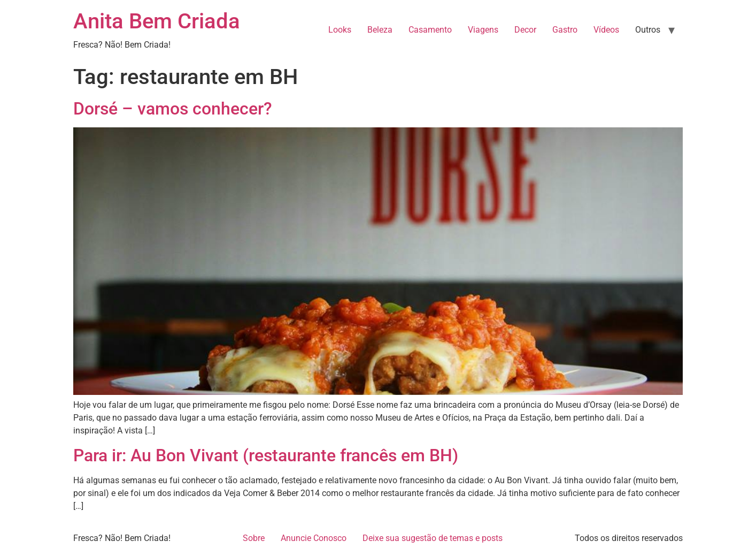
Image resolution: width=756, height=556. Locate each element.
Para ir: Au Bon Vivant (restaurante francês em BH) (266, 455)
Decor (525, 30)
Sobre (254, 538)
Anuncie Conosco (314, 538)
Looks (340, 30)
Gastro (565, 30)
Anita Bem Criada (157, 21)
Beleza (380, 30)
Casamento (430, 30)
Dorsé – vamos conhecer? (173, 109)
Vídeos (606, 30)
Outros (648, 30)
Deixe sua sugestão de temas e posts (433, 538)
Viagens (483, 30)
